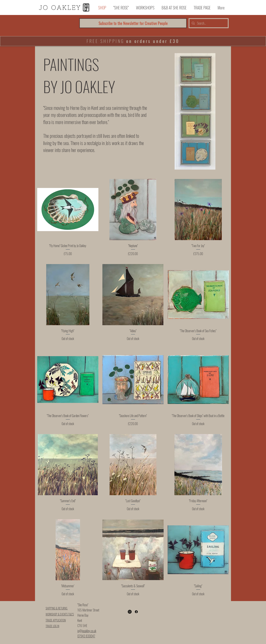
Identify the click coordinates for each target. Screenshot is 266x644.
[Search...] (208, 23)
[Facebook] (136, 612)
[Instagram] (130, 612)
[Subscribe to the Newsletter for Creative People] (133, 23)
